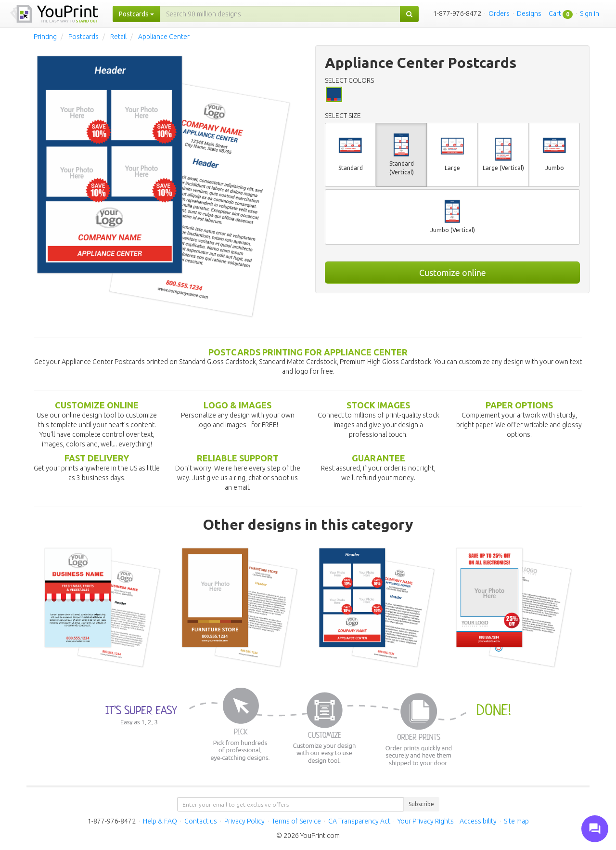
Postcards (83, 37)
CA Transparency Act (359, 821)
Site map (516, 821)
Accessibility (478, 821)
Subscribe (421, 804)
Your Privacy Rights (426, 821)
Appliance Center (164, 37)
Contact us (201, 821)
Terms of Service (296, 821)
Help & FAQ (160, 821)
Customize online (453, 273)
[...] (280, 14)
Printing (45, 37)
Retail (118, 37)
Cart (555, 13)
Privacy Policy (244, 821)
